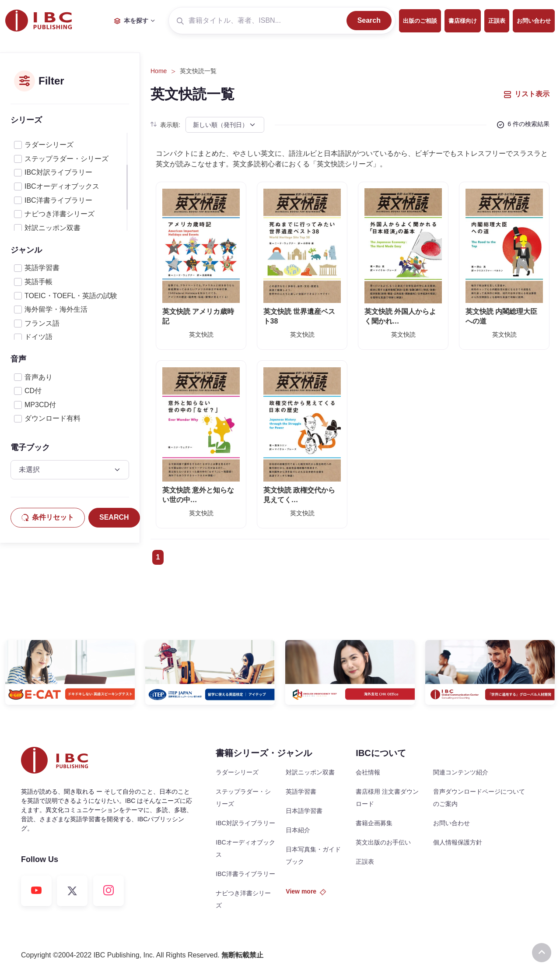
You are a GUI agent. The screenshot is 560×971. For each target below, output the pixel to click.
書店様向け (463, 21)
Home (159, 71)
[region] (70, 182)
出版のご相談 (420, 21)
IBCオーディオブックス (62, 186)
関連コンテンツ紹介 (461, 772)
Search (369, 20)
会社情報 (368, 772)
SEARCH (114, 517)
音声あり (38, 377)
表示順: (165, 125)
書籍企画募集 (374, 823)
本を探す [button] (131, 21)
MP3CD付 (40, 405)
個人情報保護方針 (458, 842)
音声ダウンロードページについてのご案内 (479, 798)
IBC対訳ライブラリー (58, 172)
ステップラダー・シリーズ (66, 159)
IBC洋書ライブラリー (58, 200)
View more (306, 891)
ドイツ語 (38, 337)
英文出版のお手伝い (383, 842)
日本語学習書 (304, 811)
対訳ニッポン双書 (52, 228)
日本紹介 (298, 830)
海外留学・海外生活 (56, 309)
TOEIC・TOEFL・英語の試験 (71, 296)
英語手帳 (38, 282)
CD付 (33, 391)
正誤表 (497, 21)
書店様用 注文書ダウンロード (387, 798)
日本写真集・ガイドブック (313, 855)
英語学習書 (42, 268)
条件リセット (48, 517)
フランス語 (42, 323)
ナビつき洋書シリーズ (59, 214)
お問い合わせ (534, 21)
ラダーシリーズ (49, 145)
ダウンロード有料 (52, 418)
